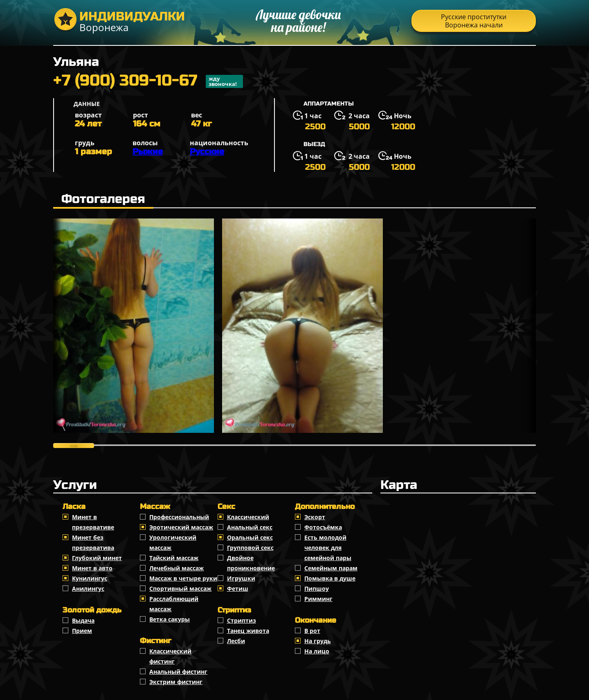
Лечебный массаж (176, 568)
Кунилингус (90, 578)
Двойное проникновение (251, 563)
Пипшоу (317, 589)
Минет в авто (92, 568)
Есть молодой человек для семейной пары (328, 548)
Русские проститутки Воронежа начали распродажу (474, 22)
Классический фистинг (170, 656)
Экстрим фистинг (176, 682)
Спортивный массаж (180, 589)
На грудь (318, 641)
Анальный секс (250, 527)
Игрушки (241, 578)
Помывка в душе (330, 578)
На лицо (317, 651)
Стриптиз (242, 620)
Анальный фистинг (178, 672)
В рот (312, 631)
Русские (207, 152)
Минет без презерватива (93, 542)
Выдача (83, 620)
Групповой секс (250, 548)
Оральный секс (250, 537)
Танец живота (248, 631)
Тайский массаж (174, 558)
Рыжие (148, 152)
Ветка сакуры (170, 619)
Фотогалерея (103, 199)
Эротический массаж (181, 527)
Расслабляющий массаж (174, 604)
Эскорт (315, 517)
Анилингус (88, 589)
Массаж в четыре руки (183, 578)
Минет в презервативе (93, 522)
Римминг (318, 599)
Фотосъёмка (323, 527)
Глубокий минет (97, 558)
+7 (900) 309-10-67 (148, 81)
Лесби (236, 641)
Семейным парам (331, 568)
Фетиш (238, 589)
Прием (82, 631)
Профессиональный (179, 517)
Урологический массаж (173, 542)
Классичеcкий (248, 517)
